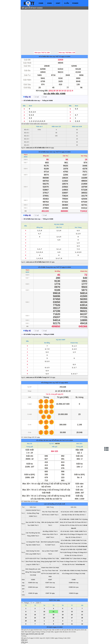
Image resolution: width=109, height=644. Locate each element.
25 (53, 605)
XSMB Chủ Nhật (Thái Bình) (79, 558)
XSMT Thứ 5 (51, 532)
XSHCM (28, 497)
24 (44, 605)
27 (72, 605)
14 (82, 599)
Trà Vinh (37, 538)
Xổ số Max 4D (83, 534)
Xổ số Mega (71, 522)
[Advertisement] (37, 24)
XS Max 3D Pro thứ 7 (69, 552)
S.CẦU (67, 3)
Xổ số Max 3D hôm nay (44, 428)
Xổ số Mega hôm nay (48, 370)
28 (82, 605)
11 (53, 599)
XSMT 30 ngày (51, 365)
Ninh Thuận (50, 538)
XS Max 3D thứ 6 (77, 543)
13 (72, 599)
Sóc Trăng (84, 143)
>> (34, 590)
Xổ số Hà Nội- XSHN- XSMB (69, 519)
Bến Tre (34, 510)
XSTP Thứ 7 (37, 546)
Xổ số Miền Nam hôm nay (47, 139)
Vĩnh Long (29, 541)
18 (53, 602)
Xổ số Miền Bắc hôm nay (47, 44)
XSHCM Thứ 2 (36, 497)
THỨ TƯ (58, 44)
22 (26, 605)
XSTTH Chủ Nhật (47, 561)
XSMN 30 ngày (50, 249)
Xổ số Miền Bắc (65, 558)
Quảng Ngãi (48, 549)
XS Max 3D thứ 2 (80, 502)
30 (35, 608)
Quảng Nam (51, 510)
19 (63, 602)
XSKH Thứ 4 (54, 522)
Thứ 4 (26, 142)
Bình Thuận (36, 529)
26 (63, 605)
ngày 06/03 (64, 370)
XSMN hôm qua (33, 574)
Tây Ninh (29, 532)
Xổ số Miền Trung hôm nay (47, 254)
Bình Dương (30, 538)
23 (35, 605)
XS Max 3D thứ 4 (76, 525)
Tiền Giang (33, 559)
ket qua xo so (61, 641)
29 (26, 608)
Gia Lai (44, 538)
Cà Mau (29, 500)
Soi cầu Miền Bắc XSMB (54, 81)
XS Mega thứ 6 (82, 540)
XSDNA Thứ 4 (53, 519)
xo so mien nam (40, 641)
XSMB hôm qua (74, 574)
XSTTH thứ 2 (46, 502)
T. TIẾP (23, 631)
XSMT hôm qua (50, 574)
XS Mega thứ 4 (80, 522)
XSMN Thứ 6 (36, 541)
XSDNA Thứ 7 (52, 546)
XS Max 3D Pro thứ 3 (77, 512)
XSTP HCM (29, 546)
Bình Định (44, 529)
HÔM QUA (24, 629)
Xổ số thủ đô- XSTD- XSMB (69, 499)
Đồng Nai (46, 143)
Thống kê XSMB (47, 88)
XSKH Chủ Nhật (54, 555)
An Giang (29, 529)
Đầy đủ (27, 84)
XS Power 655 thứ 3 (81, 510)
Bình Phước (29, 549)
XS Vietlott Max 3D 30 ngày (30, 489)
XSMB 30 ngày (49, 135)
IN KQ (23, 638)
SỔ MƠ (23, 636)
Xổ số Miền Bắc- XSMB (67, 507)
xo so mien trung (51, 641)
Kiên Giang (29, 556)
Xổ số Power (67, 531)
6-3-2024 (70, 428)
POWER (75, 3)
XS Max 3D (71, 502)
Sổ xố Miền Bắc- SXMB (68, 528)
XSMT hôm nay (50, 570)
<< (22, 590)
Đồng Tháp (36, 500)
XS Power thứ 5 (77, 531)
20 (72, 602)
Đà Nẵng (57, 258)
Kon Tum (45, 558)
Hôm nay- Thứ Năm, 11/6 (67, 40)
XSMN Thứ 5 (36, 532)
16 (35, 602)
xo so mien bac (30, 641)
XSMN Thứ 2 (33, 503)
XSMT (58, 3)
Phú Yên (45, 499)
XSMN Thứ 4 (35, 523)
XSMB (41, 3)
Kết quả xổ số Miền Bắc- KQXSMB (71, 537)
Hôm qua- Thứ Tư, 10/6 (42, 40)
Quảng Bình (51, 529)
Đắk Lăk (44, 510)
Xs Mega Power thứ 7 (71, 549)
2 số (36, 84)
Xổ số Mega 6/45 (67, 561)
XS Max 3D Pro (65, 512)
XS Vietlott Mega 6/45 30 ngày (30, 424)
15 (26, 602)
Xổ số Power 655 (69, 510)
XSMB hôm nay (74, 570)
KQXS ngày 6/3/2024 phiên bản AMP (33, 621)
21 (82, 602)
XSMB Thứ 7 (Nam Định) (73, 546)
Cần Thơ (65, 143)
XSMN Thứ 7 (36, 552)
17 (44, 602)
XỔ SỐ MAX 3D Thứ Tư (59, 428)
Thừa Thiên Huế (53, 499)
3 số (44, 84)
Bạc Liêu (29, 510)
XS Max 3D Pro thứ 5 (71, 534)
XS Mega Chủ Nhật (79, 561)
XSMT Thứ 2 (54, 502)
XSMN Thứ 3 (34, 512)
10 (44, 599)
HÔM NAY (24, 627)
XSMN (49, 3)
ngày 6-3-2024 (66, 44)
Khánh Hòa (84, 258)
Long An (29, 552)
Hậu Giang (37, 549)
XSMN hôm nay (33, 570)
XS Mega (75, 540)
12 (63, 599)
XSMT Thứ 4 (50, 525)
